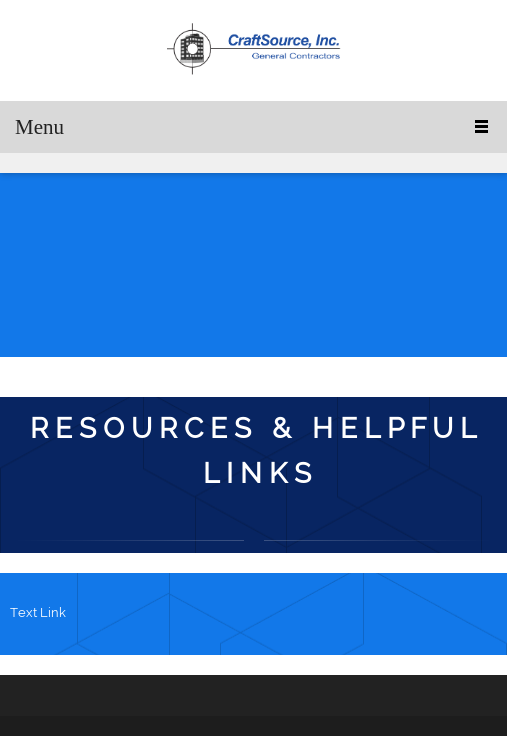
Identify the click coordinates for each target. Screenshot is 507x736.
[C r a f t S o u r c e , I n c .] (254, 50)
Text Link (38, 612)
